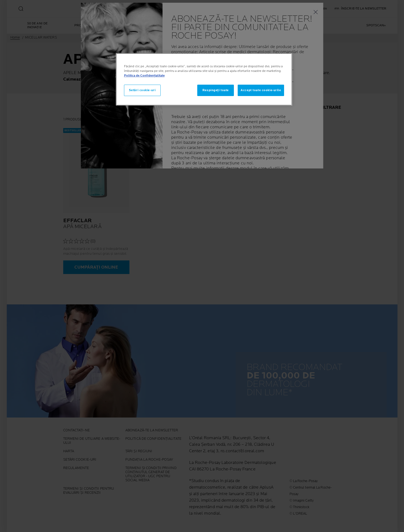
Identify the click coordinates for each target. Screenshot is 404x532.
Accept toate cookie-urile (261, 90)
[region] (204, 79)
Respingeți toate (216, 90)
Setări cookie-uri (142, 90)
